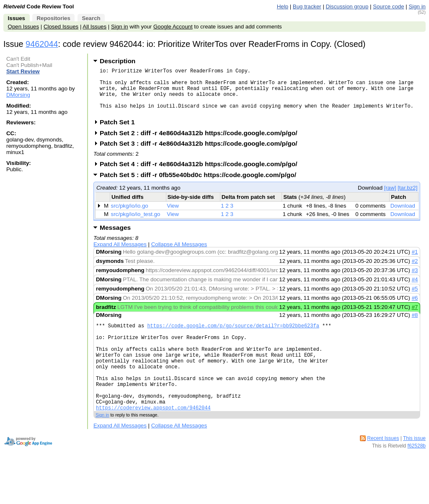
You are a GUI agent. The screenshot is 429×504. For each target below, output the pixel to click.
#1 (415, 262)
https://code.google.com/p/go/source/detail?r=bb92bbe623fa (233, 337)
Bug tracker (307, 6)
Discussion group (347, 6)
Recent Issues (383, 467)
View (173, 216)
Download (403, 216)
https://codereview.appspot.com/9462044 (153, 436)
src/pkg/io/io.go (130, 216)
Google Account (173, 27)
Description (118, 61)
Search (91, 18)
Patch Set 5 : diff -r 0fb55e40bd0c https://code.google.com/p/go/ (201, 185)
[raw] (390, 198)
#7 (415, 317)
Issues (17, 18)
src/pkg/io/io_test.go (136, 224)
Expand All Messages (120, 254)
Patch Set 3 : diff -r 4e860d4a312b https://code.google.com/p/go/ (201, 153)
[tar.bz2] (407, 198)
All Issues (94, 27)
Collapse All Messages (179, 254)
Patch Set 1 (120, 132)
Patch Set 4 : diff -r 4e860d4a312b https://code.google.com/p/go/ (201, 174)
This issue (414, 467)
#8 (415, 325)
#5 (415, 299)
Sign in (417, 6)
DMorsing (18, 95)
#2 (415, 271)
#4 (415, 289)
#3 (415, 280)
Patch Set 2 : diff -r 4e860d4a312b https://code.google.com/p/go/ (201, 143)
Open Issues (23, 27)
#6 (415, 308)
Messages (115, 238)
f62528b (417, 475)
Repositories (53, 18)
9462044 (42, 44)
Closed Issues (61, 27)
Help (283, 6)
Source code (388, 6)
